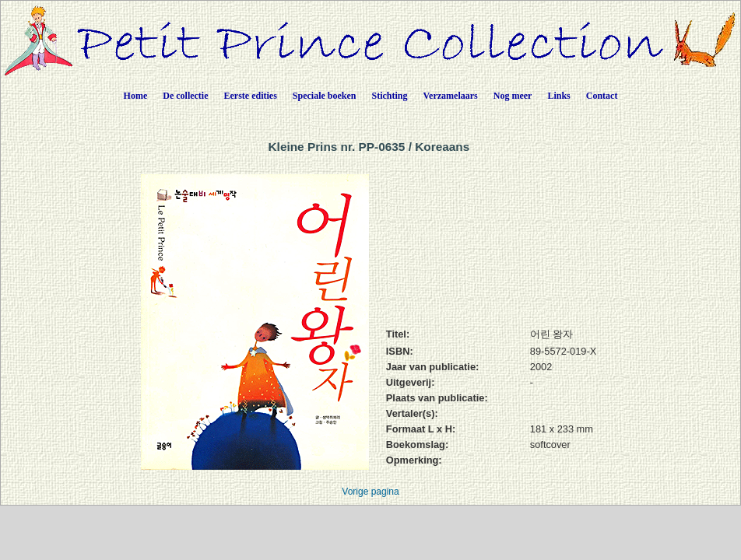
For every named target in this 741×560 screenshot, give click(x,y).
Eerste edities (251, 96)
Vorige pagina (370, 492)
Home (136, 96)
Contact (602, 96)
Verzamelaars (451, 96)
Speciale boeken (325, 96)
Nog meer (513, 96)
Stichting (390, 96)
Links (558, 96)
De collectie (185, 96)
